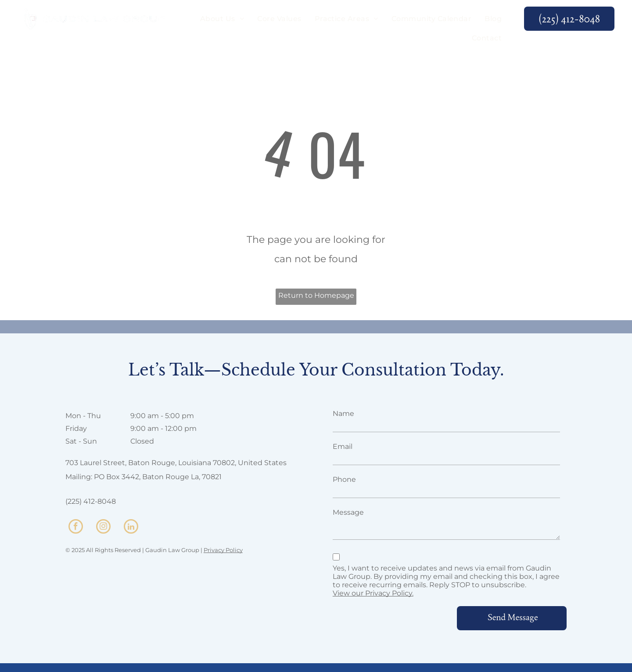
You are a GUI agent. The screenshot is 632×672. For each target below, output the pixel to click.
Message (348, 512)
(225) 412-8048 (91, 501)
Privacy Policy (223, 550)
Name (343, 414)
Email (343, 446)
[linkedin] (131, 527)
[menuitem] (222, 19)
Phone (344, 479)
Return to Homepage (316, 295)
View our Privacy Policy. (373, 593)
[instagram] (103, 527)
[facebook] (76, 527)
